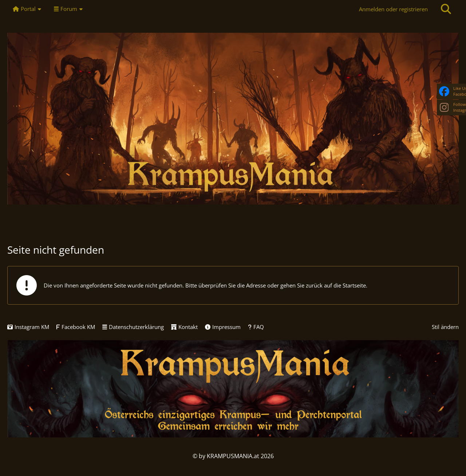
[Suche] (446, 9)
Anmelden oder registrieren (393, 9)
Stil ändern (445, 327)
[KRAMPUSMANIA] (233, 119)
